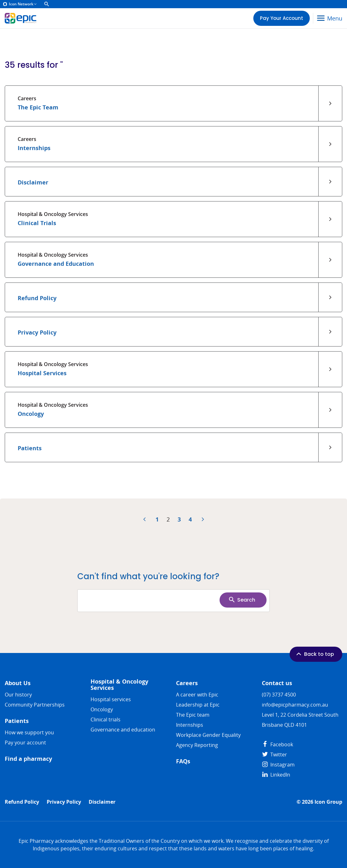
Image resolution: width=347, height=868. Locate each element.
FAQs (183, 761)
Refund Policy (22, 802)
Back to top (315, 654)
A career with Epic (197, 695)
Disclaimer (102, 802)
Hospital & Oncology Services (119, 685)
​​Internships (190, 725)
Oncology (102, 709)
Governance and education (123, 730)
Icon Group (328, 802)
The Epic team (193, 715)
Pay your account (25, 743)
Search (242, 600)
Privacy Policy (64, 802)
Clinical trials (106, 719)
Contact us (277, 683)
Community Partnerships (35, 705)
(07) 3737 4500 (279, 695)
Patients (17, 721)
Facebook (277, 744)
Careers (187, 683)
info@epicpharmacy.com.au (295, 705)
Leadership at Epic (198, 705)
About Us (18, 683)
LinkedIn (276, 775)
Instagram (278, 765)
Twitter (274, 754)
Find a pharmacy (28, 759)
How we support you (29, 732)
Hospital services (111, 699)
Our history (18, 695)
